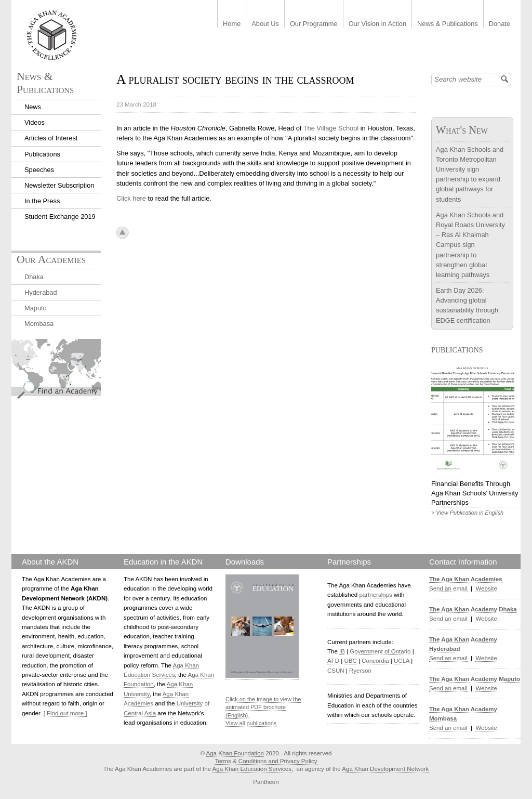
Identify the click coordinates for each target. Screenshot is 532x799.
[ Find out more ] (65, 713)
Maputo (36, 308)
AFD (333, 661)
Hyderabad (41, 292)
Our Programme (314, 24)
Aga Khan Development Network (385, 769)
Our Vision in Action (377, 24)
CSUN (336, 671)
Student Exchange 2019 (60, 217)
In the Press (42, 201)
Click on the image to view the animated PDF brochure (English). (263, 707)
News (33, 107)
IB (342, 651)
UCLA (402, 661)
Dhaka (34, 277)
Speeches (39, 170)
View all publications (251, 723)
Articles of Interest (51, 138)
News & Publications (448, 24)
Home (232, 24)
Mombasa (39, 324)
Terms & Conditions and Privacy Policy (266, 761)
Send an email (448, 588)
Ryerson (360, 671)
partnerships (375, 595)
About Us (265, 24)
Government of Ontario (380, 651)
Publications (42, 154)
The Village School (332, 128)
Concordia (375, 661)
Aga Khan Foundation (235, 753)
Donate (500, 24)
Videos (35, 122)
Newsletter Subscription (59, 185)
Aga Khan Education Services (252, 769)
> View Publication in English (467, 513)
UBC (350, 661)
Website (486, 588)
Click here (131, 198)
